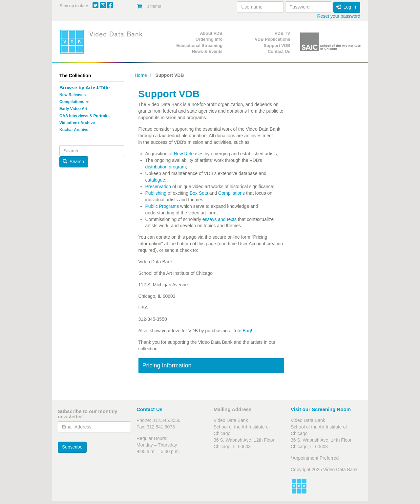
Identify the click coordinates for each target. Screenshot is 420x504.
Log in (346, 7)
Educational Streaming (199, 45)
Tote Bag (242, 331)
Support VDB (277, 45)
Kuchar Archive (74, 130)
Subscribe (72, 447)
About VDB (211, 33)
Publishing (156, 193)
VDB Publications (272, 39)
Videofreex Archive (77, 123)
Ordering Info (209, 39)
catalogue (155, 180)
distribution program (166, 167)
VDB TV (283, 33)
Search (73, 162)
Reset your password (339, 16)
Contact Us (279, 51)
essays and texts (220, 219)
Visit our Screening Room (321, 409)
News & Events (207, 51)
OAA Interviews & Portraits (84, 116)
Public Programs (162, 206)
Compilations (74, 102)
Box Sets (199, 193)
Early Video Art (73, 109)
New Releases (73, 95)
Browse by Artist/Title (84, 88)
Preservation (159, 186)
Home (141, 75)
